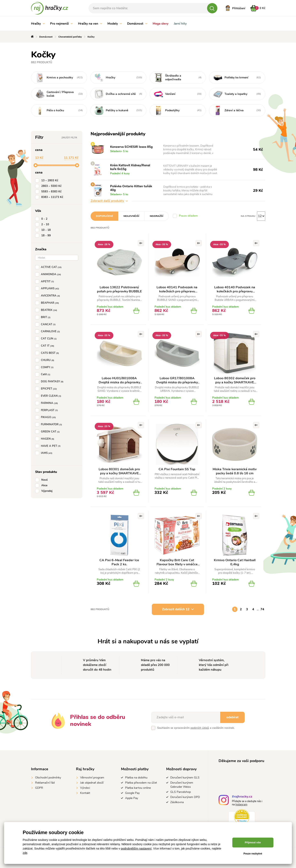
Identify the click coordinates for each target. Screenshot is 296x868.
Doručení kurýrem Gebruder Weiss (182, 785)
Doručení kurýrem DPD (185, 797)
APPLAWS (48, 289)
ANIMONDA (49, 274)
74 (262, 609)
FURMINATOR (49, 424)
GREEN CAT (48, 432)
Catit (44, 374)
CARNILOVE (48, 331)
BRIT (44, 317)
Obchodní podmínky (48, 778)
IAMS (45, 453)
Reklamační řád (45, 783)
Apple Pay (132, 798)
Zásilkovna (177, 802)
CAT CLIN (47, 339)
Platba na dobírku (136, 778)
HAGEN (45, 439)
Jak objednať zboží (92, 783)
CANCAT (46, 324)
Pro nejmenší (61, 24)
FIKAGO (46, 417)
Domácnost (137, 24)
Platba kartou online (138, 788)
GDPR (39, 788)
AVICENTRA (48, 296)
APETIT (45, 282)
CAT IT (45, 346)
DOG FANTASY (50, 382)
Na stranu (248, 216)
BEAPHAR (48, 303)
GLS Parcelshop (181, 792)
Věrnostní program (92, 778)
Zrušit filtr (69, 138)
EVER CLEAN (49, 396)
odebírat (232, 717)
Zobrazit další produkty (109, 201)
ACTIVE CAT (49, 267)
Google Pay (132, 793)
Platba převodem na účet (141, 783)
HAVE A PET (49, 446)
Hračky (38, 24)
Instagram (241, 805)
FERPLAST (47, 410)
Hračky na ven (90, 24)
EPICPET (47, 389)
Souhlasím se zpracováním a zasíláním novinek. (196, 728)
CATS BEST (48, 353)
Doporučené (104, 216)
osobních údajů (200, 728)
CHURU (45, 360)
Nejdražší (157, 216)
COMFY (45, 367)
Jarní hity (180, 24)
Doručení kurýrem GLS (185, 778)
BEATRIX (47, 310)
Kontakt (85, 793)
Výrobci (85, 788)
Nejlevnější (131, 216)
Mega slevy (161, 24)
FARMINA (47, 403)
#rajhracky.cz (242, 797)
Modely (115, 24)
